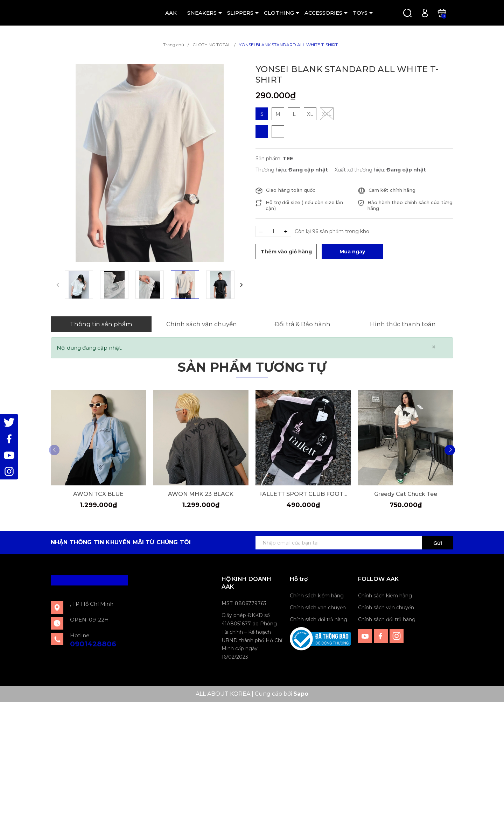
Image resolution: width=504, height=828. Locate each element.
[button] (241, 285)
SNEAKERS (202, 13)
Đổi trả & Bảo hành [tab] (302, 324)
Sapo (301, 694)
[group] (150, 163)
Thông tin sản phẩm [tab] (101, 324)
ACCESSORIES (323, 13)
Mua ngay (352, 252)
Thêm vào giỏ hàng (286, 252)
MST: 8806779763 (244, 603)
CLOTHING (279, 13)
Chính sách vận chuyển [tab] (202, 324)
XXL (327, 114)
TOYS (360, 13)
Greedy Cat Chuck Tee (406, 494)
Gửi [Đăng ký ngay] (438, 543)
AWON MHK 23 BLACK (201, 494)
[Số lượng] (273, 231)
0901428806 (93, 644)
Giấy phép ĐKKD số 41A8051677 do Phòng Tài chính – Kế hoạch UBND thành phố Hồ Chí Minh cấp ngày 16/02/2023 (252, 636)
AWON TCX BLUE (98, 494)
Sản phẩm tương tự (252, 367)
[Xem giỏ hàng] (442, 12)
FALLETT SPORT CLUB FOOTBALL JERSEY (303, 494)
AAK (171, 13)
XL (310, 114)
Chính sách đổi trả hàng (318, 619)
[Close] (434, 347)
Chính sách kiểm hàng (317, 595)
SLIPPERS (240, 13)
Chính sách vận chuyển (318, 607)
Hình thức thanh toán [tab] (403, 324)
